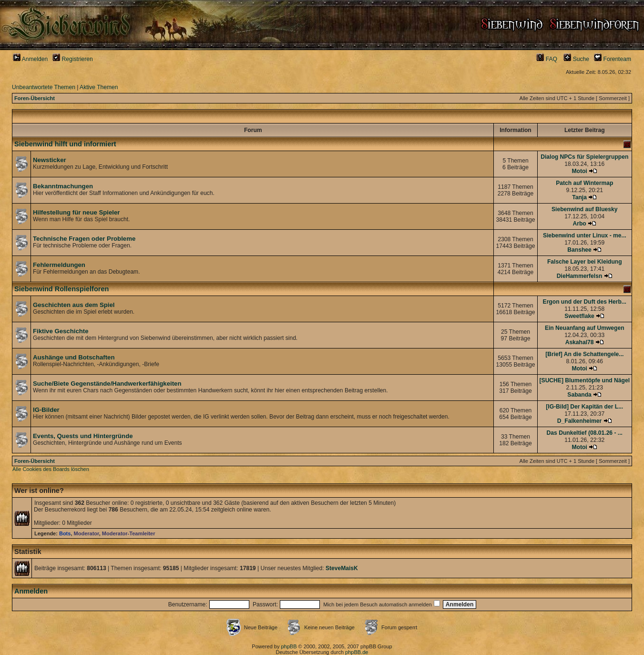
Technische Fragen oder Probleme (84, 239)
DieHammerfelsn (579, 276)
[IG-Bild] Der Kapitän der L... (584, 407)
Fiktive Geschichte (61, 331)
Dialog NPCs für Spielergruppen (584, 157)
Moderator (87, 533)
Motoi (579, 171)
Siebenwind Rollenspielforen (61, 289)
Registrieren (73, 59)
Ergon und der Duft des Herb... (585, 302)
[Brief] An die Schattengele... (584, 354)
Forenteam (613, 59)
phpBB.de (357, 652)
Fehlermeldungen (59, 265)
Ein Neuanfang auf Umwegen (585, 328)
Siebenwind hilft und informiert (65, 144)
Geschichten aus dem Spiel (74, 305)
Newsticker (50, 160)
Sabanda (579, 395)
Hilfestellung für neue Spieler (76, 212)
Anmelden (30, 59)
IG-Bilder (46, 410)
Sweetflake (579, 316)
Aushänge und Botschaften (74, 357)
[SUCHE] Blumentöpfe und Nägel (585, 380)
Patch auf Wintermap (584, 183)
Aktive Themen (99, 87)
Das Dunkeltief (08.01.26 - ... (585, 433)
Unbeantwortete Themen (44, 87)
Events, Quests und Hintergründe (83, 436)
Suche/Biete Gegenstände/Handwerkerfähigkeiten (107, 384)
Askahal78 (580, 342)
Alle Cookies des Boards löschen (51, 469)
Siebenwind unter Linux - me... (585, 235)
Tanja (579, 197)
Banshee (579, 250)
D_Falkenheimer (579, 421)
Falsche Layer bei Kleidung (585, 262)
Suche (576, 59)
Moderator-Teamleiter (129, 533)
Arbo (579, 224)
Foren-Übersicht (35, 98)
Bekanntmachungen (63, 186)
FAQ (547, 59)
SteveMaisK (342, 568)
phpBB (289, 646)
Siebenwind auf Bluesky (584, 209)
